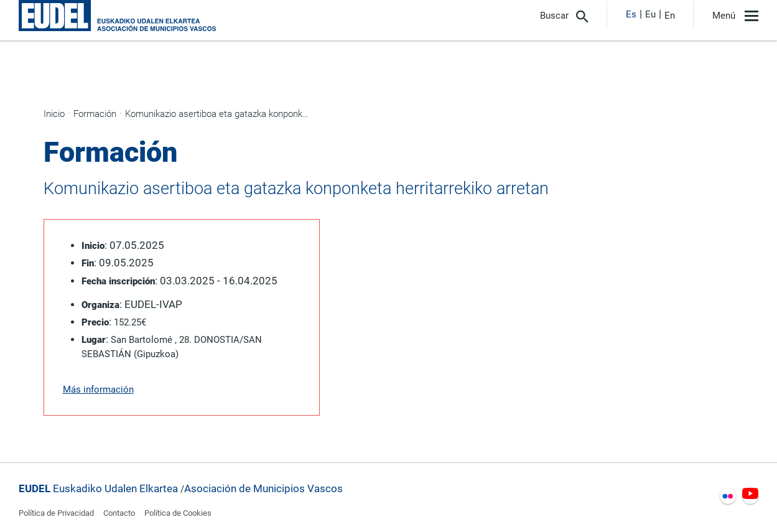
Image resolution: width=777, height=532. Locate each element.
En (670, 16)
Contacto (119, 513)
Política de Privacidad (56, 513)
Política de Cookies (178, 513)
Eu (650, 14)
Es (631, 14)
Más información (98, 390)
